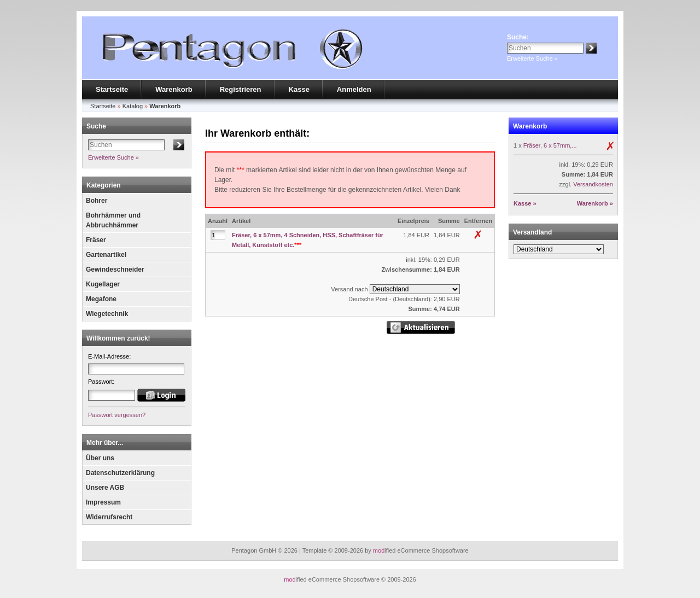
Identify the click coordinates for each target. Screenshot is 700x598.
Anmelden (354, 89)
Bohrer (97, 201)
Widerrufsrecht (109, 517)
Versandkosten (593, 184)
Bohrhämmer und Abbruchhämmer (113, 220)
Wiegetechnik (107, 314)
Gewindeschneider (115, 269)
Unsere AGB (105, 488)
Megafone (101, 299)
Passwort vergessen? (117, 415)
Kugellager (103, 284)
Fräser (96, 240)
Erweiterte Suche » (532, 58)
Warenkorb (174, 89)
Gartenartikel (106, 255)
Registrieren (241, 89)
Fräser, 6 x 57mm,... (550, 145)
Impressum (103, 502)
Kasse (299, 89)
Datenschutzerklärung (120, 473)
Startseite (112, 89)
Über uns (100, 458)
